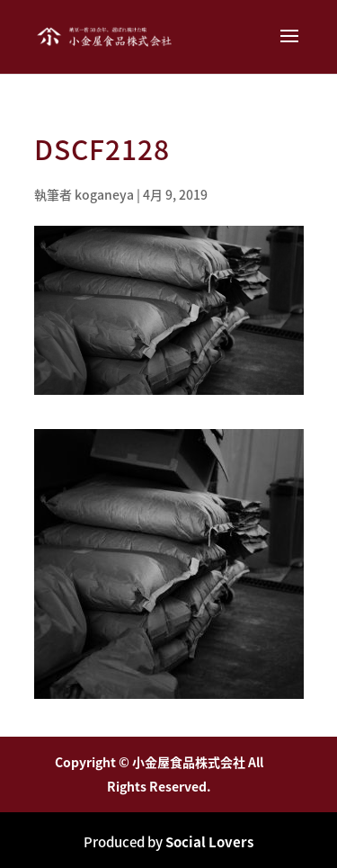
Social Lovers (209, 842)
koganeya (104, 194)
